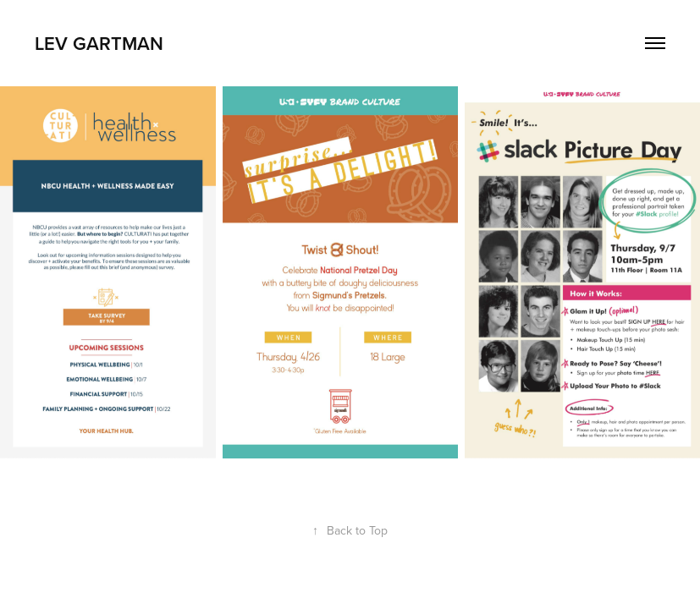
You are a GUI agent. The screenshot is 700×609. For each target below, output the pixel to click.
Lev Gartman (99, 43)
